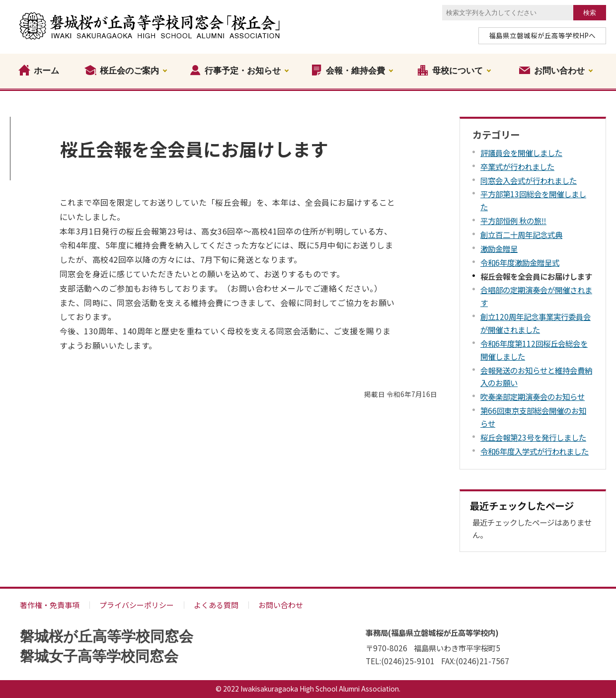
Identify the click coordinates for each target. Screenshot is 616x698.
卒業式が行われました (517, 166)
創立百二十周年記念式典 (521, 234)
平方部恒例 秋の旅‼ (513, 221)
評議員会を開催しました (521, 153)
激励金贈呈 (499, 248)
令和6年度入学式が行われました (535, 451)
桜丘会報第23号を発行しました (533, 437)
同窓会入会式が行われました (529, 180)
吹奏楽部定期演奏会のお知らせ (533, 396)
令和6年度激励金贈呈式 (520, 262)
